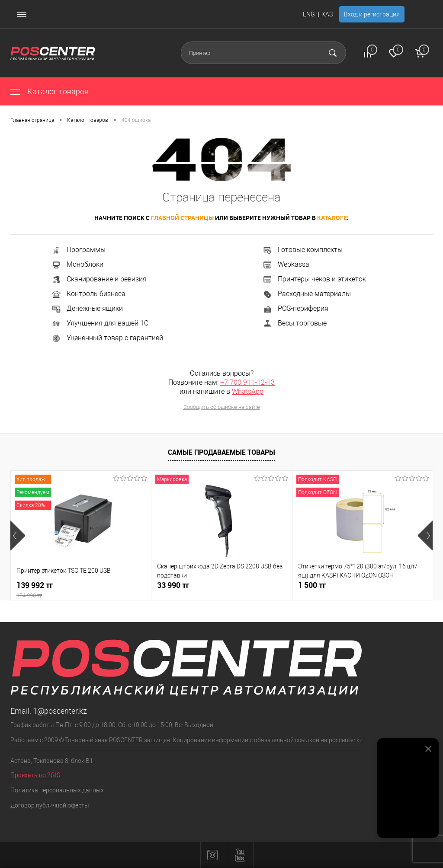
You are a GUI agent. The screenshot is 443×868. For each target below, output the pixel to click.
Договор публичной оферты (50, 805)
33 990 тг (173, 585)
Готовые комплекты (302, 250)
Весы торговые (294, 323)
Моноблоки (77, 264)
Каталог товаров (50, 91)
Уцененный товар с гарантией (107, 338)
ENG (309, 14)
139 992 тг (81, 590)
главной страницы (182, 218)
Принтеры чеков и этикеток (314, 279)
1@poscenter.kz (60, 711)
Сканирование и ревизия (99, 279)
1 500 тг (312, 585)
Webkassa (286, 264)
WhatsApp (248, 391)
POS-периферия (295, 308)
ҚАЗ (327, 14)
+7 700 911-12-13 (247, 382)
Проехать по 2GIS (35, 775)
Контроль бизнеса (88, 294)
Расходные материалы (307, 294)
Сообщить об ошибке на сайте (222, 407)
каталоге (332, 218)
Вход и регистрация (372, 14)
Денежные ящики (87, 308)
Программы (78, 250)
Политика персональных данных (57, 790)
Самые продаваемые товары (221, 452)
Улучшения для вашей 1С (100, 323)
